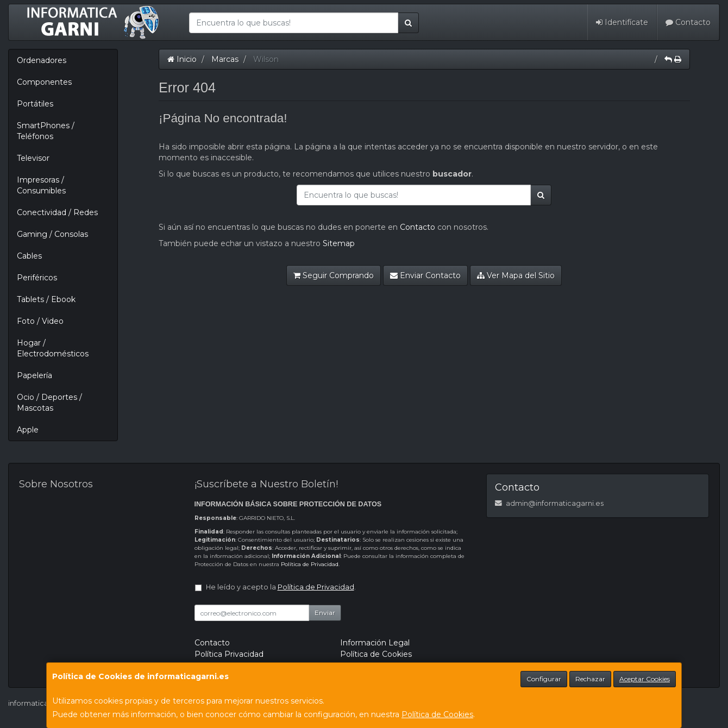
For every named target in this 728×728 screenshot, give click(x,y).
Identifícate (622, 22)
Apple (28, 430)
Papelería (34, 375)
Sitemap (339, 243)
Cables (29, 256)
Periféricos (37, 278)
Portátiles (35, 104)
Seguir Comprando (334, 275)
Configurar (544, 679)
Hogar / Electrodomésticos (53, 348)
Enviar (325, 613)
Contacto (688, 22)
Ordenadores (42, 60)
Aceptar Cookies (645, 679)
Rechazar (590, 679)
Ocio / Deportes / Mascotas (49, 403)
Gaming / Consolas (52, 234)
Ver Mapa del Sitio (516, 275)
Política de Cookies (437, 714)
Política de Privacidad (310, 564)
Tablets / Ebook (46, 299)
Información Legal (375, 643)
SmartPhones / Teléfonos (46, 131)
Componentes (44, 82)
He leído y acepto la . (281, 587)
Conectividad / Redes (57, 212)
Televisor (33, 158)
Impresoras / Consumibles (41, 185)
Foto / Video (40, 321)
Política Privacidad (229, 654)
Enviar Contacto (425, 275)
